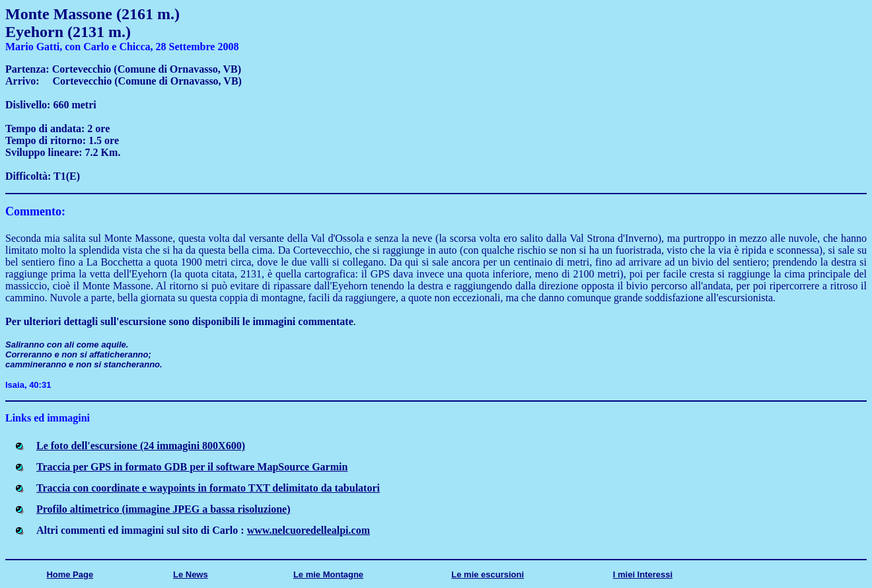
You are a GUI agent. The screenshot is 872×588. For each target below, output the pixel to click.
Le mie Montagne (328, 574)
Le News (191, 574)
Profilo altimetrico (163, 509)
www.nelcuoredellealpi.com (309, 530)
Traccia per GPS (192, 467)
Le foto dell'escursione (141, 446)
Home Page (70, 574)
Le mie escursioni (488, 574)
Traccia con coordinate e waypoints (208, 488)
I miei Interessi (643, 574)
